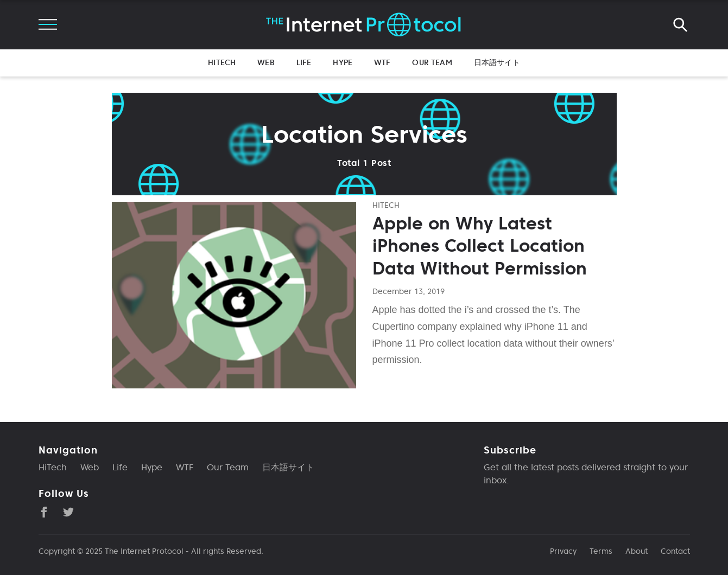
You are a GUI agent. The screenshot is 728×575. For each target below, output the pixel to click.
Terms (601, 551)
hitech (386, 205)
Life (304, 62)
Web (266, 62)
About (637, 551)
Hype (343, 62)
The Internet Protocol (144, 551)
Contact (675, 551)
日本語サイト (497, 62)
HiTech (222, 62)
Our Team (432, 62)
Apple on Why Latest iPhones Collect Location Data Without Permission (480, 246)
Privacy (563, 551)
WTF (382, 62)
